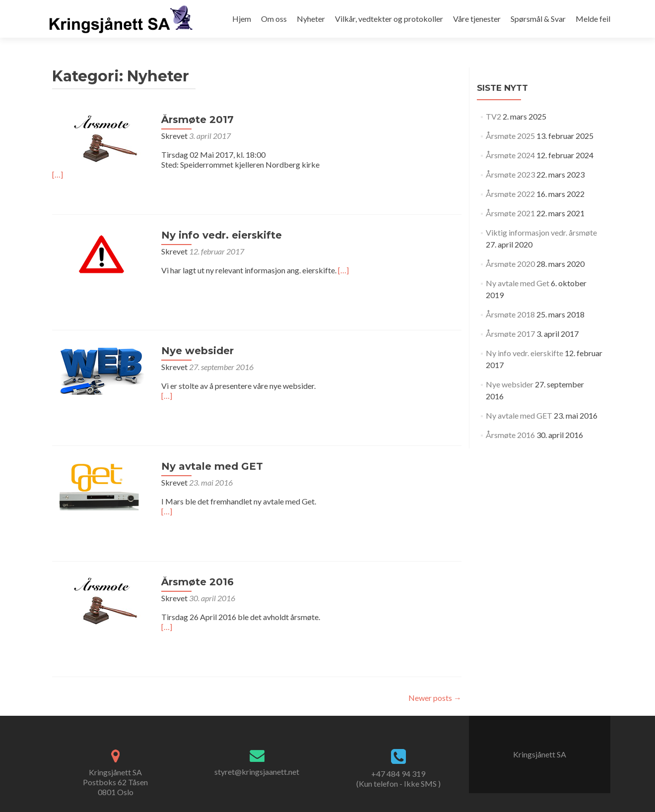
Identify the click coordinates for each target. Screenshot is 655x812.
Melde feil (593, 19)
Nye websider (197, 351)
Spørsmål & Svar (538, 19)
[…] (58, 174)
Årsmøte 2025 (510, 136)
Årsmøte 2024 (510, 155)
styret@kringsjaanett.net (257, 772)
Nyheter (311, 19)
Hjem (242, 19)
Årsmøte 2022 (510, 194)
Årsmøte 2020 (510, 264)
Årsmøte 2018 (510, 314)
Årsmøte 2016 (197, 582)
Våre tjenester (477, 19)
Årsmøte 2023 (510, 174)
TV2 (493, 116)
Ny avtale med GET (212, 466)
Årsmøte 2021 (510, 213)
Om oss (274, 19)
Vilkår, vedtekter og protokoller (389, 19)
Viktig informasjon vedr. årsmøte (541, 232)
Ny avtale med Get (518, 283)
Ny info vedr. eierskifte (222, 235)
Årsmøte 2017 (197, 120)
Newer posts (435, 698)
